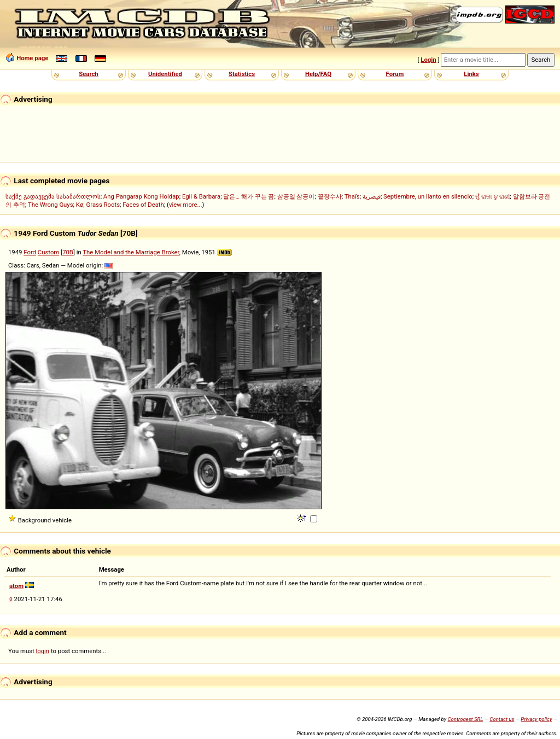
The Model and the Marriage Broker (131, 252)
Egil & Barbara (201, 196)
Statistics (242, 74)
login (43, 651)
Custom (48, 252)
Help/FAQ (318, 74)
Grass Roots (103, 205)
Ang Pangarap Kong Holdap (141, 196)
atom (16, 586)
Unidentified (165, 74)
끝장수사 (330, 196)
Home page (32, 58)
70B (68, 252)
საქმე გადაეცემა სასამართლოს (53, 196)
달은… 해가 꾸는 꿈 (249, 196)
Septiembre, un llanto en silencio (428, 196)
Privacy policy (536, 719)
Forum (395, 74)
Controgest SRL (465, 719)
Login (428, 60)
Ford (30, 252)
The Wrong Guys (51, 205)
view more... (186, 205)
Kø (80, 205)
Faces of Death (143, 205)
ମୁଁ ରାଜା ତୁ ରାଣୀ (492, 196)
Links (471, 74)
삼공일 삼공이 (296, 196)
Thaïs (352, 196)
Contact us (502, 719)
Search (88, 74)
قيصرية (372, 196)
